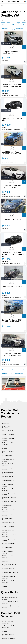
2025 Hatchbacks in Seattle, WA (9, 536)
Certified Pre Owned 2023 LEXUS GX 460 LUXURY (12, 354)
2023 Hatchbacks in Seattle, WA (9, 565)
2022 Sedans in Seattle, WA (8, 548)
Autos (2, 5)
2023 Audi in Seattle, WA (7, 490)
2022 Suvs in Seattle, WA (7, 444)
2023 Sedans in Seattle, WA (8, 456)
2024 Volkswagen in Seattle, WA (9, 494)
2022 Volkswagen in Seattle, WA (9, 540)
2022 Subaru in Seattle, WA (8, 557)
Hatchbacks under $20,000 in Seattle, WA (11, 607)
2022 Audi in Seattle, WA (7, 552)
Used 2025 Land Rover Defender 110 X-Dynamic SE (13, 153)
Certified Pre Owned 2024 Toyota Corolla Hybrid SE (12, 86)
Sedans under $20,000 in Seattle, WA (10, 603)
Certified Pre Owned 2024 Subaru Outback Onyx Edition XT (13, 255)
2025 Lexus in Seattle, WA (8, 473)
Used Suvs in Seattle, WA (7, 622)
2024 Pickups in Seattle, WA (8, 523)
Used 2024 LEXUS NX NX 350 (12, 119)
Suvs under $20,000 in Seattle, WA (10, 598)
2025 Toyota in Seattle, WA (8, 439)
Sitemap (14, 643)
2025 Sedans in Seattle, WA (8, 460)
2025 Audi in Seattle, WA (7, 485)
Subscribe (24, 5)
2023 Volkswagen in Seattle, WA (9, 502)
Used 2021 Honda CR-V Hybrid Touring (11, 52)
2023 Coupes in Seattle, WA (8, 582)
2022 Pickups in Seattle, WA (8, 569)
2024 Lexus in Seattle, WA (8, 477)
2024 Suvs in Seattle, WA (7, 427)
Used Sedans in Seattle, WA (8, 627)
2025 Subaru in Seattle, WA (8, 506)
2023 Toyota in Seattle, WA (8, 452)
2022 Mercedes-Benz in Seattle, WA (10, 573)
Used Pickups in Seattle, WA (8, 635)
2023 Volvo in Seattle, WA (8, 465)
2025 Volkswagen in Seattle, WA (9, 498)
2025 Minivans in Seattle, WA (8, 577)
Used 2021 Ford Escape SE (12, 286)
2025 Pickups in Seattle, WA (8, 561)
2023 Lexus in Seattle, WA (8, 469)
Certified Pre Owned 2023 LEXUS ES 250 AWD (12, 186)
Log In (20, 5)
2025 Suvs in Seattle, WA (7, 423)
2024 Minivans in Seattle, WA (8, 544)
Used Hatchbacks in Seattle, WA (9, 631)
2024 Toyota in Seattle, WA (8, 435)
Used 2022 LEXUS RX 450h (13, 219)
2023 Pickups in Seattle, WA (8, 519)
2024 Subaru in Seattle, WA (8, 481)
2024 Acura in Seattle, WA (8, 515)
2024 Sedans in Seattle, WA (8, 448)
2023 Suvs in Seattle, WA (7, 431)
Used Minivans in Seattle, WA (8, 639)
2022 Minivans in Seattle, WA (8, 586)
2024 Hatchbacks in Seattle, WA (9, 511)
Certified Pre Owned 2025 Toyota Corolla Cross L (12, 321)
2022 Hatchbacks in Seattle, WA (9, 531)
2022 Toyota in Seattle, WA (8, 527)
